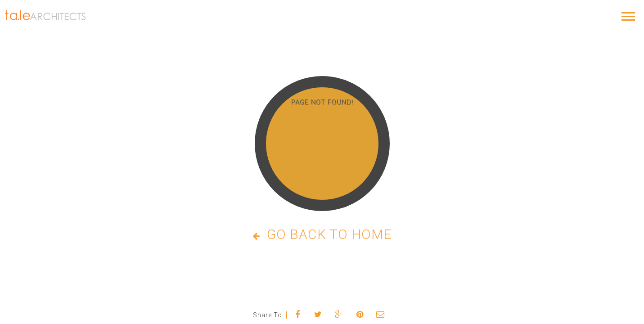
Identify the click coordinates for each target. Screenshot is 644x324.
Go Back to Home (322, 234)
